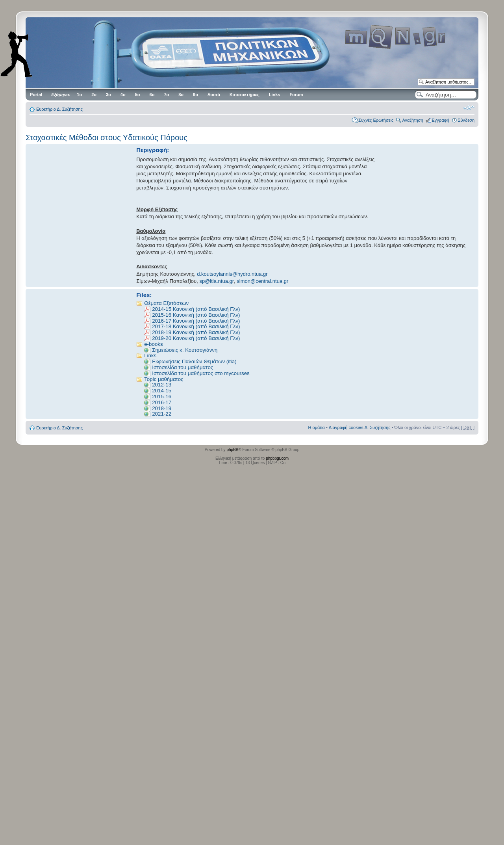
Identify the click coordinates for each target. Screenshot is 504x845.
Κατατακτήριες (245, 95)
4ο (123, 95)
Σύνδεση (466, 120)
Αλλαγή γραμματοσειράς (469, 108)
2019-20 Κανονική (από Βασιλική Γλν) (196, 338)
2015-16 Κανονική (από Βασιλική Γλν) (196, 315)
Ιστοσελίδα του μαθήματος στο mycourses (201, 373)
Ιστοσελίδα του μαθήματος (183, 367)
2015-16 (162, 396)
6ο (152, 95)
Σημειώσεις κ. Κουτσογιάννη (185, 350)
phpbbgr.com (277, 458)
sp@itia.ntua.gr (217, 281)
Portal (36, 95)
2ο (94, 95)
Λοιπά (214, 95)
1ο (79, 95)
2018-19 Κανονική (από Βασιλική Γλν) (196, 332)
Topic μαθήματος (164, 379)
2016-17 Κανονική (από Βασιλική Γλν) (196, 321)
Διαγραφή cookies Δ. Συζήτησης (360, 427)
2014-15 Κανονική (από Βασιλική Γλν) (196, 309)
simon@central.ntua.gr (262, 281)
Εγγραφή (441, 120)
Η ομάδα (317, 427)
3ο (108, 95)
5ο (138, 95)
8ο (181, 95)
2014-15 (162, 391)
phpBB (232, 450)
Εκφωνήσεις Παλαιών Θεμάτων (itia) (194, 361)
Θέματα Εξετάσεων (166, 303)
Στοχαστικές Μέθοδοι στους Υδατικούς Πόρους (107, 137)
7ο (166, 95)
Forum (296, 95)
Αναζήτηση (412, 120)
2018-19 (162, 408)
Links (275, 95)
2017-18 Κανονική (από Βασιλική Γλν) (196, 326)
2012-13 (162, 385)
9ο (195, 95)
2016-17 (162, 402)
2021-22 (162, 414)
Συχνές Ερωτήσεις (376, 120)
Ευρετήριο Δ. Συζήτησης (59, 109)
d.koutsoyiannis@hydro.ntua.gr (232, 274)
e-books (153, 344)
